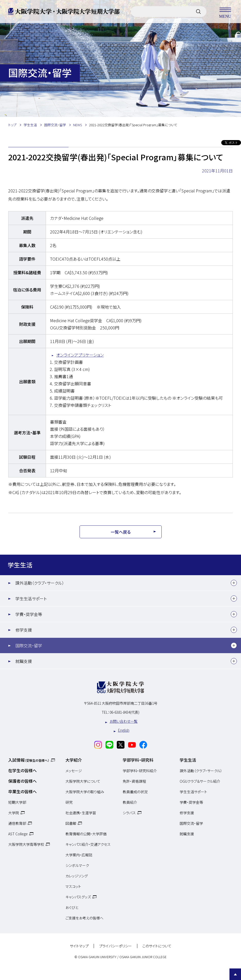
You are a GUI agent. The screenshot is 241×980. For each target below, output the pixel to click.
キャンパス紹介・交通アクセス (88, 844)
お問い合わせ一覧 (124, 721)
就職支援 (24, 661)
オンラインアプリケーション (80, 355)
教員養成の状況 (135, 792)
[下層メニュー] (234, 583)
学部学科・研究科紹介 (140, 771)
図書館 (71, 823)
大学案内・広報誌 (79, 855)
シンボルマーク (77, 865)
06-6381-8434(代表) (124, 712)
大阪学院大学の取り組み (85, 792)
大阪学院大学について (83, 781)
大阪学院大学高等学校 (26, 844)
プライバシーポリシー (115, 946)
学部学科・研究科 (138, 760)
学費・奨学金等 (29, 614)
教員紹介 (130, 802)
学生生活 (20, 565)
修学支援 (24, 630)
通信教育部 (17, 823)
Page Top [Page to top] (235, 974)
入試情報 (29, 760)
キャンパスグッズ (78, 897)
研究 (69, 802)
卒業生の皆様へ (22, 791)
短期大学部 (17, 802)
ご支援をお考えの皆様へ (84, 918)
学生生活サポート (31, 599)
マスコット (73, 886)
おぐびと (72, 907)
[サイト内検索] (198, 12)
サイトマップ (79, 946)
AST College (18, 834)
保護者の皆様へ (22, 781)
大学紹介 (74, 760)
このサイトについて (157, 946)
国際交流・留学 (29, 645)
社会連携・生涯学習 (81, 813)
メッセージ (74, 771)
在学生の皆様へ (22, 770)
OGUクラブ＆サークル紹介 (200, 781)
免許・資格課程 (134, 781)
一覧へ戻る (121, 532)
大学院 (14, 813)
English (124, 730)
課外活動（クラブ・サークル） (40, 583)
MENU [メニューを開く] (225, 12)
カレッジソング (77, 876)
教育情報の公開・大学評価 (86, 834)
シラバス (129, 813)
